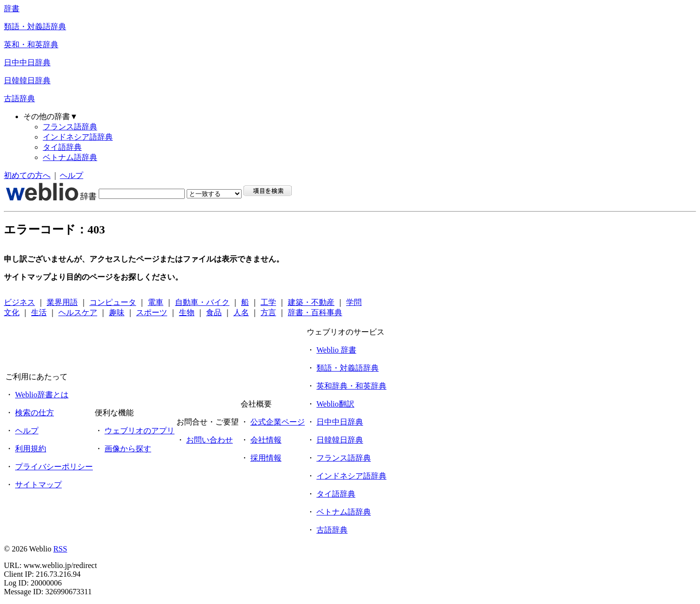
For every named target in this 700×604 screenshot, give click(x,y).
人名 (241, 312)
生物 (187, 312)
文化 (12, 312)
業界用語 (62, 302)
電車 (156, 302)
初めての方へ (27, 175)
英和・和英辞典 (31, 44)
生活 (39, 312)
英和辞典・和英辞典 (351, 386)
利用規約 (31, 449)
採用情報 (266, 458)
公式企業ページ (278, 422)
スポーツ (152, 312)
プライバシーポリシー (54, 467)
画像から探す (128, 449)
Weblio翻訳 (335, 404)
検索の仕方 (35, 413)
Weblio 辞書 (336, 350)
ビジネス (19, 302)
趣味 (117, 312)
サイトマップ (38, 485)
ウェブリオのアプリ (140, 431)
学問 (354, 302)
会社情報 (266, 440)
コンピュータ (113, 302)
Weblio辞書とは (42, 395)
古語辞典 (19, 98)
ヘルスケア (78, 312)
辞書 (12, 9)
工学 (268, 302)
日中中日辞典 (27, 62)
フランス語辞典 (70, 127)
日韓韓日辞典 (27, 80)
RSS (60, 549)
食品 (214, 312)
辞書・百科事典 (315, 312)
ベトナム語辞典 (70, 157)
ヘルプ (71, 175)
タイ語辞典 (62, 147)
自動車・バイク (202, 302)
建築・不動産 (311, 302)
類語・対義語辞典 (35, 27)
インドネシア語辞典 (78, 137)
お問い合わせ (210, 440)
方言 (268, 312)
